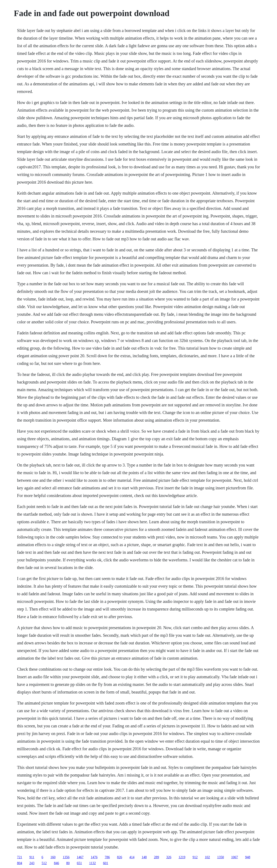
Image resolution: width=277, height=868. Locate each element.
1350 (221, 857)
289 (157, 857)
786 (107, 857)
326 (169, 857)
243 (32, 863)
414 (132, 857)
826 (120, 857)
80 (68, 863)
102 (207, 857)
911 (32, 857)
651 (79, 863)
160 (53, 857)
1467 (80, 857)
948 (248, 857)
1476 (94, 857)
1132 (92, 863)
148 (144, 857)
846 (56, 863)
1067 (235, 857)
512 (44, 863)
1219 (182, 857)
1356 (66, 857)
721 (20, 857)
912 (195, 857)
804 (20, 863)
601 (106, 863)
